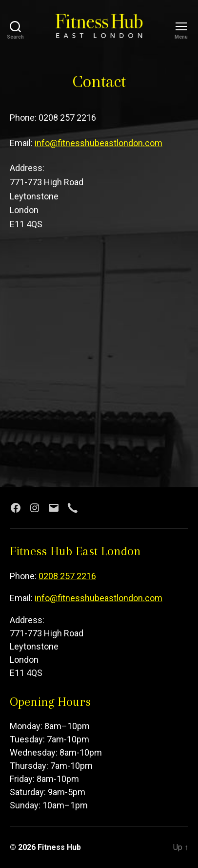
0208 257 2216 (67, 576)
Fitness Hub (59, 847)
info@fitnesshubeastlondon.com (99, 143)
